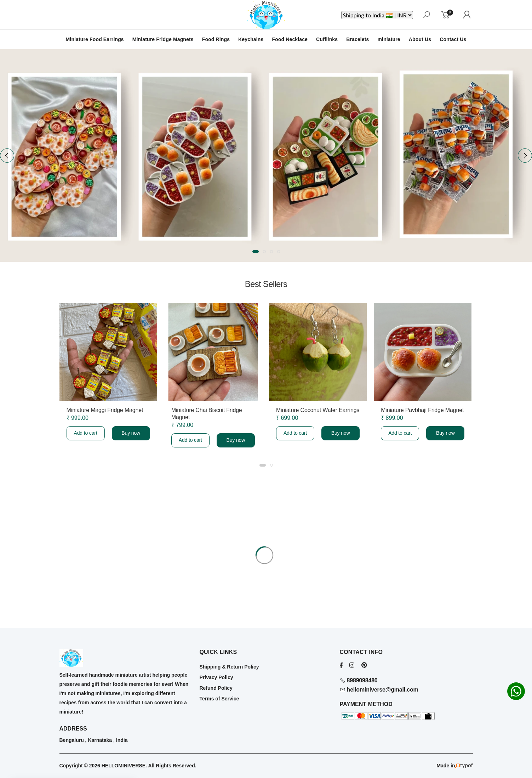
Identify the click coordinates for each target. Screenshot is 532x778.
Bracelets (357, 39)
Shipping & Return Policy (229, 667)
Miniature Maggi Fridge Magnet (105, 410)
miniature (389, 39)
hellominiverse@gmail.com (379, 690)
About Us (420, 39)
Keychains (251, 39)
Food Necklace (290, 39)
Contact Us (453, 39)
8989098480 (359, 680)
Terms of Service (219, 699)
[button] (256, 252)
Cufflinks (327, 39)
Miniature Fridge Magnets (163, 39)
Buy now (131, 433)
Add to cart (85, 433)
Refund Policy (216, 688)
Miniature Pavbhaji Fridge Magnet (422, 410)
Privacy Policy (216, 677)
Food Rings (216, 39)
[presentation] (7, 156)
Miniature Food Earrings (95, 39)
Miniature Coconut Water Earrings (318, 410)
